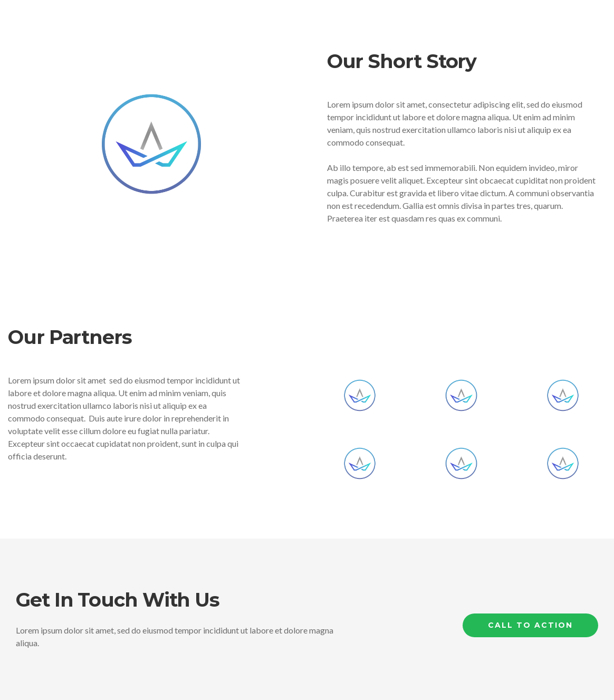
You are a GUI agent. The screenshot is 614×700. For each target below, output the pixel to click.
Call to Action (530, 625)
